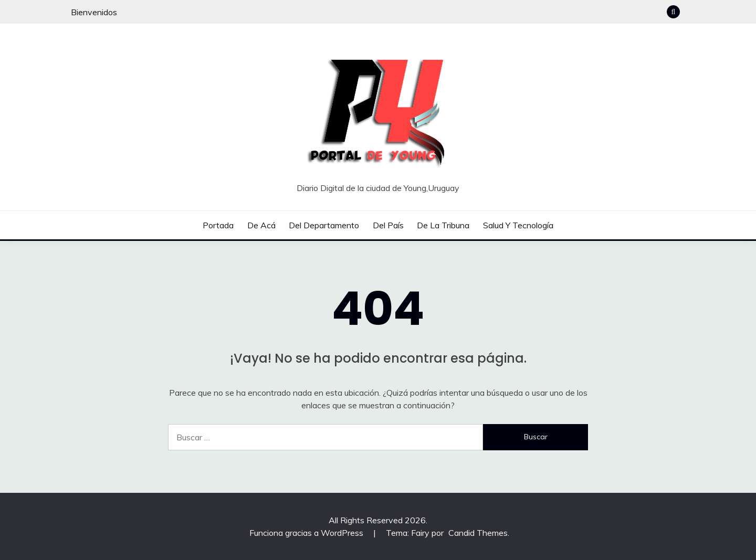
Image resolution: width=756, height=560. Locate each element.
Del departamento (324, 225)
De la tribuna (443, 225)
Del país (388, 225)
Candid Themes (478, 533)
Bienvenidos (94, 12)
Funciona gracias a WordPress (307, 533)
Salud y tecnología (518, 225)
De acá (261, 225)
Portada (218, 225)
